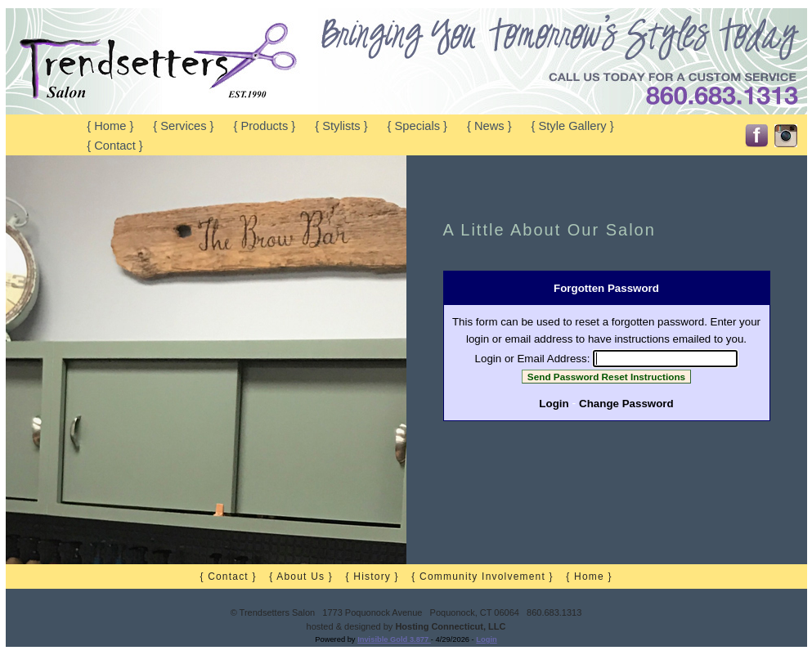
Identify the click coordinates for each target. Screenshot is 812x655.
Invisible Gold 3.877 (394, 639)
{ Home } (110, 126)
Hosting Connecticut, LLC (450, 626)
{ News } (489, 126)
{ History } (372, 576)
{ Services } (183, 126)
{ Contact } (114, 146)
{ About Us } (301, 576)
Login (554, 404)
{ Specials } (417, 126)
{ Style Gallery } (573, 126)
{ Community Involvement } (482, 576)
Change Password (626, 404)
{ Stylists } (341, 126)
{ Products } (264, 126)
